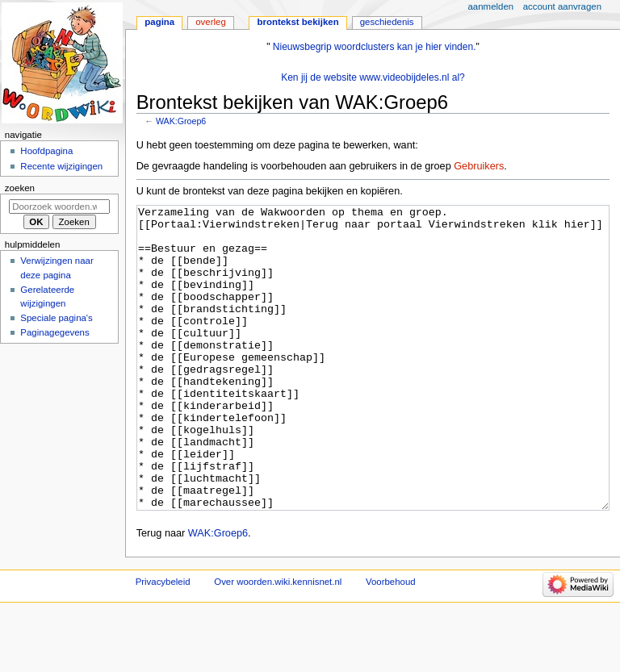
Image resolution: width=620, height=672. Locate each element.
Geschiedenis (387, 22)
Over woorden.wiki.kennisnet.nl (278, 642)
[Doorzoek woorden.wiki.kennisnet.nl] (59, 207)
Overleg (211, 22)
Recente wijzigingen (61, 166)
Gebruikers (479, 166)
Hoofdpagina (46, 151)
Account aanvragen (562, 6)
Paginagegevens (54, 332)
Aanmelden (491, 6)
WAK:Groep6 (181, 121)
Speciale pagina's (56, 318)
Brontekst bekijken (297, 22)
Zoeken (20, 188)
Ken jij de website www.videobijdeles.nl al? (373, 77)
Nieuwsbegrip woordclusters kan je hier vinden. (375, 47)
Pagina (159, 22)
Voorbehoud (391, 642)
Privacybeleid (163, 642)
